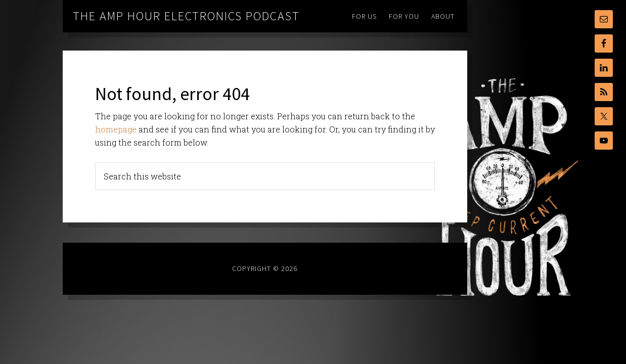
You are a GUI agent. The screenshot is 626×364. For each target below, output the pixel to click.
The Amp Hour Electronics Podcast (186, 16)
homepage (116, 129)
